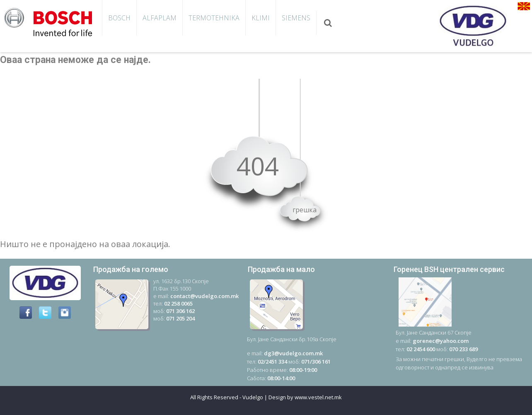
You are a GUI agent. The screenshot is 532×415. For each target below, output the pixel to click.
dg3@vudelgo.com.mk (293, 353)
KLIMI (261, 18)
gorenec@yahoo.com (441, 341)
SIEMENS (296, 18)
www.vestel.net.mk (318, 397)
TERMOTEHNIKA (214, 18)
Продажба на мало (281, 269)
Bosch (119, 18)
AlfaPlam (160, 18)
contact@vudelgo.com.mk (204, 296)
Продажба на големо (131, 269)
